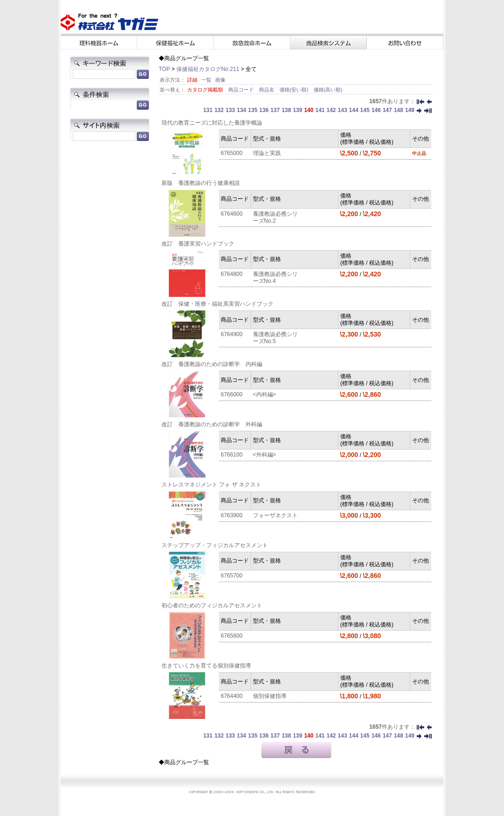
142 (331, 110)
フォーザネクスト (275, 515)
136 (264, 110)
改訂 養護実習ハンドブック (198, 244)
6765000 (232, 153)
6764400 (232, 696)
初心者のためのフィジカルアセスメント (212, 605)
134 (242, 110)
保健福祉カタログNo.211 (208, 69)
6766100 (232, 455)
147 (387, 110)
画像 (220, 80)
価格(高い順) (328, 90)
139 (298, 110)
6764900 (232, 334)
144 (354, 110)
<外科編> (265, 455)
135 (253, 110)
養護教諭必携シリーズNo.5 (275, 338)
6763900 (232, 515)
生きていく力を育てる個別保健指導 (206, 666)
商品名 (267, 90)
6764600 (232, 214)
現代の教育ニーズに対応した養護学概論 (212, 123)
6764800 (232, 274)
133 (230, 110)
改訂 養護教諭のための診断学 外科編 (212, 424)
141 (320, 110)
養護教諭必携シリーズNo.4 (275, 278)
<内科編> (265, 394)
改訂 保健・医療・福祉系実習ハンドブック (217, 304)
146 (376, 110)
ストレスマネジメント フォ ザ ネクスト (211, 485)
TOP (164, 69)
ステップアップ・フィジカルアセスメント (215, 545)
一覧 (206, 80)
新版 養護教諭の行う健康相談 (201, 183)
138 (287, 110)
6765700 (232, 576)
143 (343, 110)
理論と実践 (267, 153)
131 (208, 110)
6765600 (232, 636)
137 (275, 110)
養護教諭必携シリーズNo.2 (275, 217)
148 (399, 110)
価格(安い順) (295, 90)
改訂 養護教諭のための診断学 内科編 (212, 364)
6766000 (232, 394)
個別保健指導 (270, 696)
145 (365, 110)
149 (410, 110)
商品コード (242, 90)
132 (219, 110)
